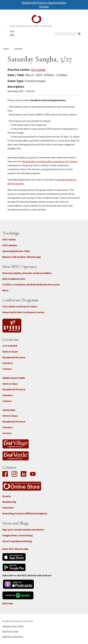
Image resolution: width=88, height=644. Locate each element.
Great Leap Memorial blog (17, 541)
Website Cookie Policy (13, 636)
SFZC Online (9, 239)
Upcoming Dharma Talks (16, 251)
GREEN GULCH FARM (14, 378)
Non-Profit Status (11, 631)
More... (6, 290)
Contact (7, 369)
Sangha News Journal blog (18, 535)
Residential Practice (14, 357)
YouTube (33, 474)
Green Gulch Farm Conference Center (23, 312)
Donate (44, 7)
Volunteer (8, 508)
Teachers (8, 363)
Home (6, 49)
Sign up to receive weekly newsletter (23, 530)
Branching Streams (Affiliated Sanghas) (25, 513)
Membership (9, 502)
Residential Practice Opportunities (44, 3)
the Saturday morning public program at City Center (49, 161)
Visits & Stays (10, 352)
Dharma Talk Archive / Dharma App (22, 257)
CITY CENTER (10, 346)
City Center (38, 70)
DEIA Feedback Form (14, 279)
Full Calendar (10, 245)
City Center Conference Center (20, 306)
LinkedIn (24, 474)
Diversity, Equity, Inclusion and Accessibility (27, 273)
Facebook (6, 474)
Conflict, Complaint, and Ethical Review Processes (31, 284)
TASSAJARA (9, 410)
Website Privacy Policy (13, 626)
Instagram (14, 474)
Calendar (18, 49)
